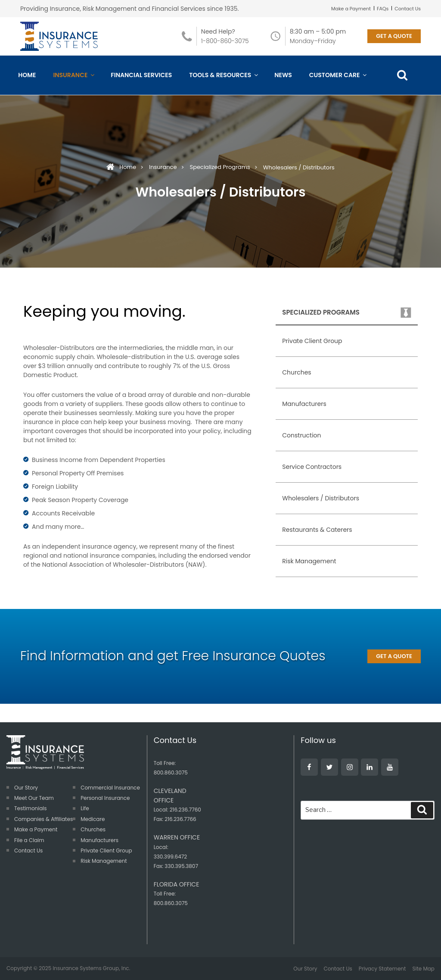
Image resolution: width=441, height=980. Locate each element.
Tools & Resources (223, 75)
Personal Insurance (105, 798)
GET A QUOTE (394, 36)
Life (85, 808)
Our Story (26, 788)
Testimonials (31, 808)
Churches (297, 372)
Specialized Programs (220, 167)
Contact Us (408, 9)
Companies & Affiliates (43, 819)
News (283, 75)
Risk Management (309, 561)
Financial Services (141, 75)
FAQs (383, 9)
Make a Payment (351, 9)
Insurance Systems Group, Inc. (91, 968)
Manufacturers (304, 404)
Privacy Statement (382, 969)
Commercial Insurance (110, 788)
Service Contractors (312, 467)
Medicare (93, 819)
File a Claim (29, 840)
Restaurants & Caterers (317, 530)
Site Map (423, 969)
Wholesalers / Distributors (321, 498)
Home (27, 75)
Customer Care (338, 75)
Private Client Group (312, 341)
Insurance (73, 75)
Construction (301, 435)
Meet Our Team (34, 798)
